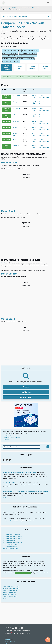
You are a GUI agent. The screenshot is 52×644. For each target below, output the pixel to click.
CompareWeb (20, 67)
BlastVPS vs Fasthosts (9, 592)
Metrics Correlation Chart (10, 548)
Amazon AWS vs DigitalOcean (12, 589)
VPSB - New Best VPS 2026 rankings (16, 16)
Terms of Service (10, 642)
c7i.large (15, 102)
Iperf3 (3, 263)
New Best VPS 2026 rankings (12, 483)
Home (3, 8)
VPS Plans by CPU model (10, 544)
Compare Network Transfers (31, 8)
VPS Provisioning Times (10, 546)
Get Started (7, 435)
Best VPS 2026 (26, 392)
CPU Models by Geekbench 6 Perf (13, 538)
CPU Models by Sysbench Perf (12, 534)
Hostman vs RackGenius (10, 596)
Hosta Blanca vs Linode (10, 590)
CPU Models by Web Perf (10, 540)
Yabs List (7, 439)
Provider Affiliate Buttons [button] (23, 573)
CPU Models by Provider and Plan (13, 542)
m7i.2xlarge (16, 108)
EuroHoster (6, 122)
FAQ (6, 638)
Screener (26, 387)
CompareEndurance (45, 67)
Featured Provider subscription (14, 521)
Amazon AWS (7, 97)
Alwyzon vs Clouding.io (10, 594)
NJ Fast (15, 139)
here (33, 521)
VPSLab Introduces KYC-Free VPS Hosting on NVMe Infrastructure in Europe (25, 492)
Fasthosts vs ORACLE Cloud (11, 587)
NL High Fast (17, 127)
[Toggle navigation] (48, 3)
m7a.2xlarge (16, 115)
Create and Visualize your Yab (13, 437)
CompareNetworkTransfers (7, 67)
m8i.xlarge (16, 145)
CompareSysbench (32, 67)
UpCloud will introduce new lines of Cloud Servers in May (20, 472)
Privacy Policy (9, 640)
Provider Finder (26, 397)
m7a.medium (17, 96)
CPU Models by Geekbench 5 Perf (13, 536)
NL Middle (16, 121)
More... (5, 497)
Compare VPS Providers (14, 8)
